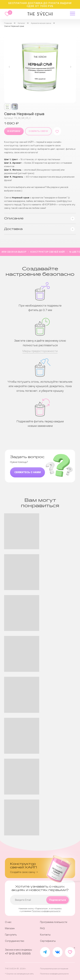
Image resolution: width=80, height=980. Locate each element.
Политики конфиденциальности (46, 911)
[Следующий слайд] (71, 67)
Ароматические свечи (41, 23)
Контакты (45, 935)
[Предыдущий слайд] (9, 67)
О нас (8, 922)
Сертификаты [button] (48, 941)
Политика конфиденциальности (54, 974)
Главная (8, 23)
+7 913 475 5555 (18, 954)
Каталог (21, 23)
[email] (40, 900)
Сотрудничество (15, 941)
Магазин (10, 928)
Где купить (11, 935)
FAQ (42, 928)
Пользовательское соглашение (54, 969)
